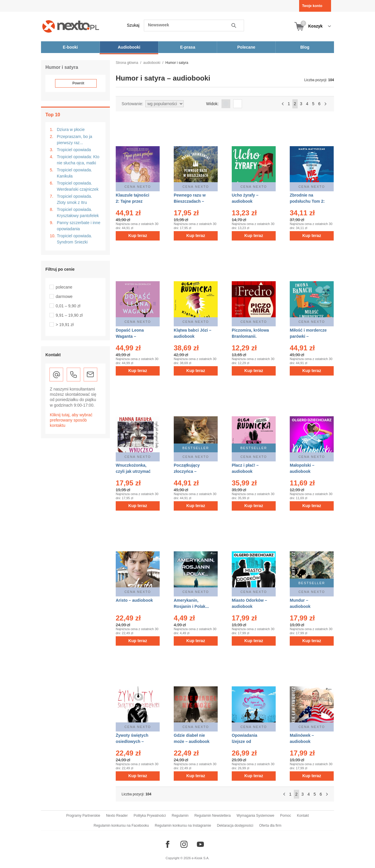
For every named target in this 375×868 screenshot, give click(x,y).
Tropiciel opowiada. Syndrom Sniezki (74, 239)
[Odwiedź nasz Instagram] (184, 844)
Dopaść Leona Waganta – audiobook (130, 336)
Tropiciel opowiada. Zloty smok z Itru (74, 199)
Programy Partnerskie (83, 816)
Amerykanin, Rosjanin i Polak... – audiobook (191, 606)
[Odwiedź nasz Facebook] (168, 844)
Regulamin (180, 816)
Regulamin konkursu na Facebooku (121, 826)
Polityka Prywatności (150, 816)
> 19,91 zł (65, 325)
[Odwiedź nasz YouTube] (200, 844)
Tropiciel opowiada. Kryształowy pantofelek (78, 213)
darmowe (64, 296)
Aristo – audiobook (134, 600)
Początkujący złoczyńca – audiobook (187, 471)
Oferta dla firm (270, 826)
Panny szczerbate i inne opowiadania (79, 226)
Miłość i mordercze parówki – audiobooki (308, 336)
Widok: (213, 104)
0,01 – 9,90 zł (68, 306)
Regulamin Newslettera (212, 816)
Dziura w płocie (71, 129)
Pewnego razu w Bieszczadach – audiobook (190, 201)
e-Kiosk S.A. (201, 858)
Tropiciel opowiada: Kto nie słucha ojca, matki (78, 160)
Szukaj (133, 25)
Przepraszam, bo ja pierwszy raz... (75, 140)
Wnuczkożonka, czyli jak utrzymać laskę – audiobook (133, 471)
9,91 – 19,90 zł (69, 315)
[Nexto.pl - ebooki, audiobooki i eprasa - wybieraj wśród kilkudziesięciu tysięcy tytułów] (71, 26)
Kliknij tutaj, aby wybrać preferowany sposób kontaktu (71, 420)
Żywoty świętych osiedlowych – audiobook (132, 741)
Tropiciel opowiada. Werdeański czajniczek (78, 186)
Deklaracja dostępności (235, 826)
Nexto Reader (117, 816)
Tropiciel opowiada (74, 150)
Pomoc (285, 816)
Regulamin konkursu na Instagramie (183, 826)
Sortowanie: (132, 104)
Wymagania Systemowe (255, 816)
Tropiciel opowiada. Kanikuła (74, 173)
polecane (64, 287)
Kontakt (303, 816)
